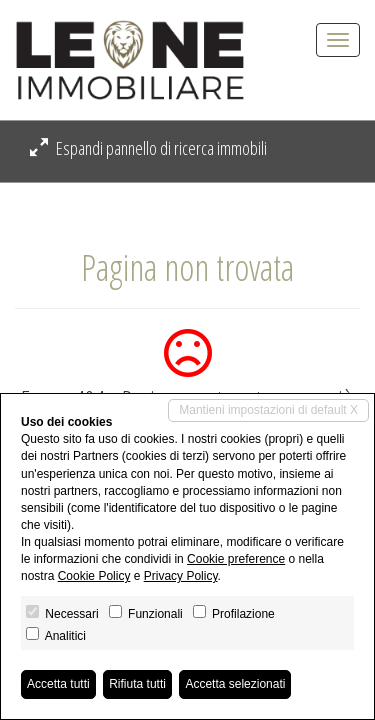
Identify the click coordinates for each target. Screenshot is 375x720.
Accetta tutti (58, 684)
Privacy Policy (181, 576)
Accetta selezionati (235, 684)
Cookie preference (236, 559)
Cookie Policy (94, 576)
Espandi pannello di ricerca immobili (148, 148)
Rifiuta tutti (137, 684)
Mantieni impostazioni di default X (268, 410)
